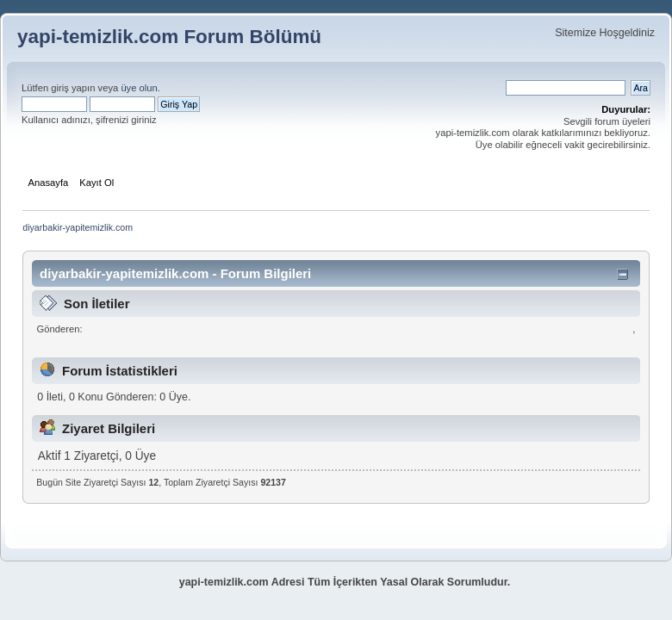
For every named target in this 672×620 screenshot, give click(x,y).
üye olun (139, 88)
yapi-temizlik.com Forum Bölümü (169, 37)
